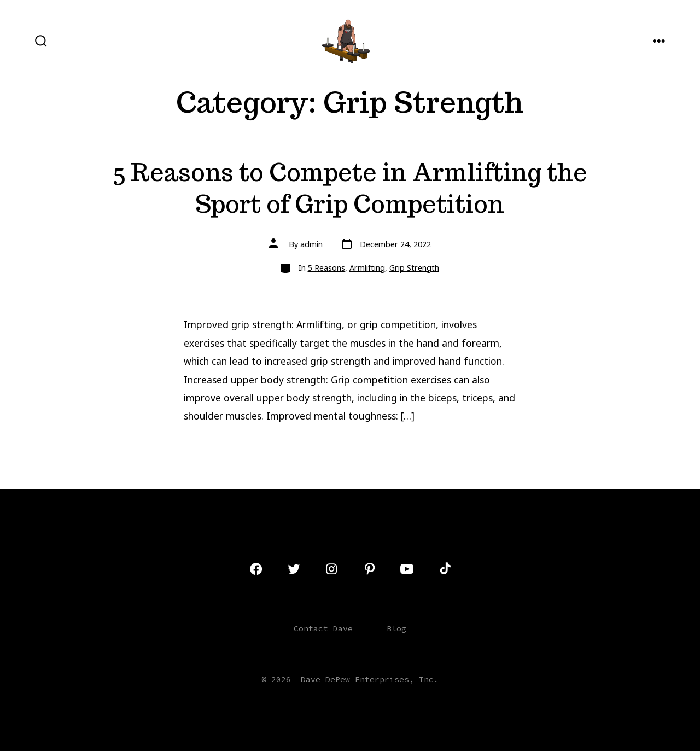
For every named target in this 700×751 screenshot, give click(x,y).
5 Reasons (326, 268)
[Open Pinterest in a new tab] (370, 569)
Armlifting (367, 268)
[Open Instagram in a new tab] (331, 569)
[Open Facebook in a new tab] (256, 569)
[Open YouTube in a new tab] (407, 569)
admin (311, 244)
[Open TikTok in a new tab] (444, 569)
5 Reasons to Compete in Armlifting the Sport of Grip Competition (350, 188)
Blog (396, 628)
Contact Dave (323, 628)
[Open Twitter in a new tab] (294, 569)
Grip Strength (414, 268)
